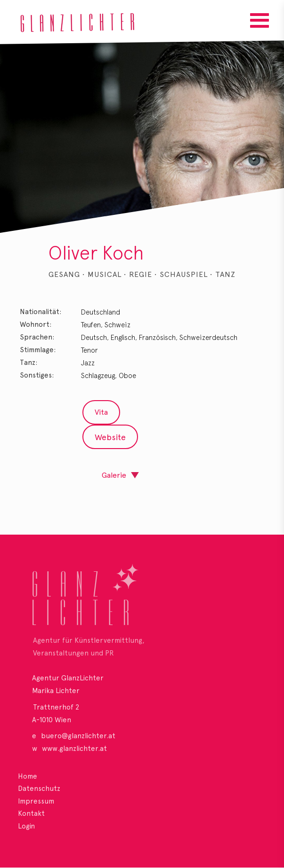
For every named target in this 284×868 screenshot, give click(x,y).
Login (26, 826)
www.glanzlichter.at (74, 749)
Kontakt (31, 813)
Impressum (36, 801)
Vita (101, 412)
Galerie (114, 475)
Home (28, 776)
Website (110, 437)
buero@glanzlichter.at (78, 736)
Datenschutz (39, 789)
